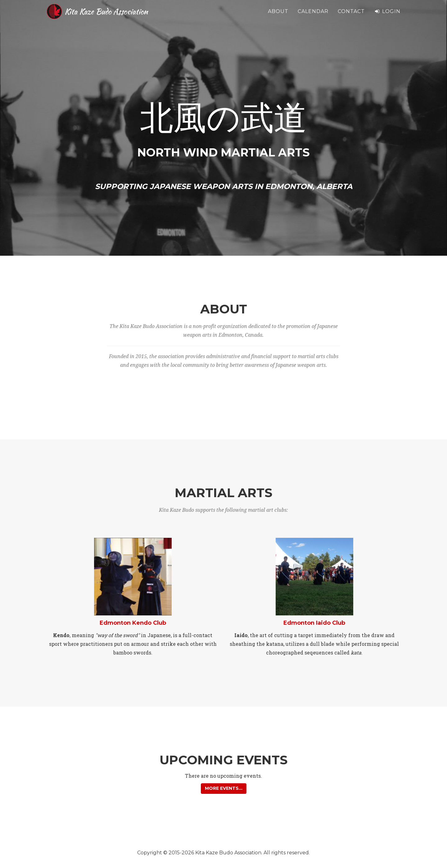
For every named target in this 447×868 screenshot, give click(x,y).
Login (387, 15)
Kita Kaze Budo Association (117, 15)
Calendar (313, 15)
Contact (351, 15)
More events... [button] (224, 788)
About (278, 15)
